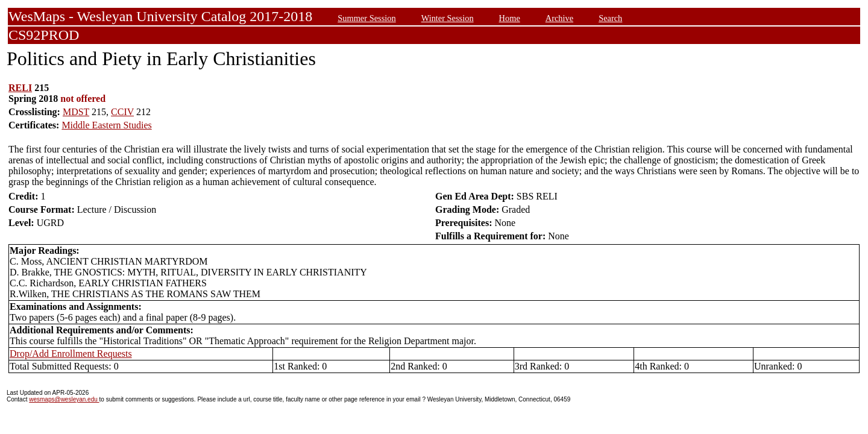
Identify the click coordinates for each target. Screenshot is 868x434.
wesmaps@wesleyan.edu (64, 399)
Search (610, 18)
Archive (559, 18)
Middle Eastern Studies (106, 125)
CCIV (122, 112)
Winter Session (448, 18)
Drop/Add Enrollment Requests (71, 354)
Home (510, 18)
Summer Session (366, 18)
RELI (20, 88)
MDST (76, 112)
